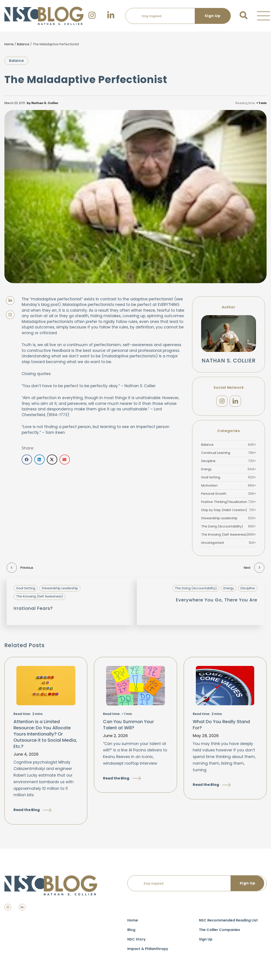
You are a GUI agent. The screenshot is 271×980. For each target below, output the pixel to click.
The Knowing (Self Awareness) (229, 536)
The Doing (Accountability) (229, 528)
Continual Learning (229, 455)
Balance (23, 44)
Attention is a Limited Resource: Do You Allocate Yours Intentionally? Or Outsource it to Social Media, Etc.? (45, 735)
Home (9, 44)
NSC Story (136, 941)
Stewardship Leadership (229, 520)
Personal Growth (229, 495)
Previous (20, 569)
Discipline (229, 463)
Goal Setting (229, 479)
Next (254, 569)
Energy (229, 471)
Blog (131, 931)
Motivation (229, 487)
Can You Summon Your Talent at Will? (128, 726)
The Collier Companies (219, 931)
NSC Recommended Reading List (228, 922)
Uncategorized (229, 544)
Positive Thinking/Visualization (229, 504)
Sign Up (206, 941)
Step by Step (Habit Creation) (229, 512)
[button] (263, 16)
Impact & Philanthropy (148, 950)
